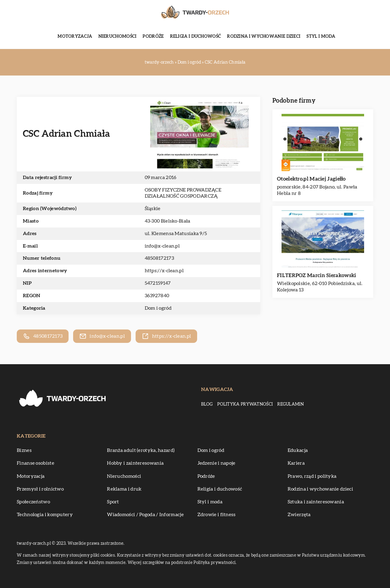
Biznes (24, 450)
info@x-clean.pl (162, 246)
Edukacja (298, 450)
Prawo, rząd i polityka (312, 476)
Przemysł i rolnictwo (40, 489)
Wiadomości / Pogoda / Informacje (145, 515)
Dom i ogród (158, 308)
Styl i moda (321, 37)
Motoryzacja (75, 37)
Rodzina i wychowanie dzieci (264, 37)
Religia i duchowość (196, 37)
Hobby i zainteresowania (135, 463)
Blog (207, 404)
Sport (113, 502)
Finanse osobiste (35, 463)
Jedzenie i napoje (216, 463)
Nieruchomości (118, 37)
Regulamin (291, 404)
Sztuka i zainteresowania (316, 502)
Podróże (153, 37)
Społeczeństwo (33, 502)
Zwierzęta (299, 515)
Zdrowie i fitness (217, 515)
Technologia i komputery (45, 515)
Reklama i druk (124, 489)
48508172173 (159, 258)
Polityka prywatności (245, 404)
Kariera (296, 463)
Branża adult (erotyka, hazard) (141, 450)
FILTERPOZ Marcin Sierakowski (316, 275)
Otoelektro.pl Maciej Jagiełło (311, 179)
